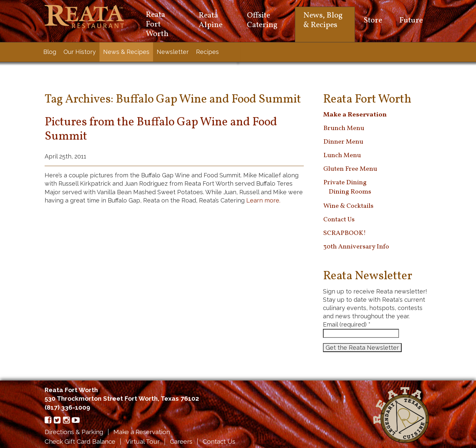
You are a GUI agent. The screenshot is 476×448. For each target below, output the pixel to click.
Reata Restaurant (84, 17)
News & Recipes (126, 52)
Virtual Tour (143, 441)
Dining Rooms (350, 192)
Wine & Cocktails (348, 206)
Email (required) (347, 324)
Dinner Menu (343, 142)
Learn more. (263, 200)
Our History (80, 52)
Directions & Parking (74, 432)
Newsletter (173, 52)
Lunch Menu (342, 156)
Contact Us (339, 220)
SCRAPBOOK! (345, 233)
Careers (181, 441)
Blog (50, 52)
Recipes (207, 52)
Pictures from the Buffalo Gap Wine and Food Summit (161, 130)
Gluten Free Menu (350, 169)
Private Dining (345, 183)
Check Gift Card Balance (80, 441)
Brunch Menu (344, 128)
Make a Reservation (142, 432)
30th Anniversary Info (356, 247)
